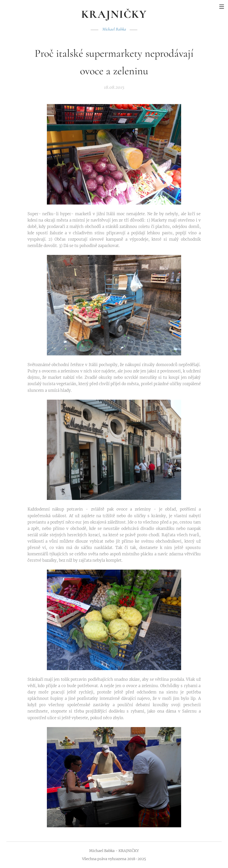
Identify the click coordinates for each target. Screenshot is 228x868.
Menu (222, 7)
